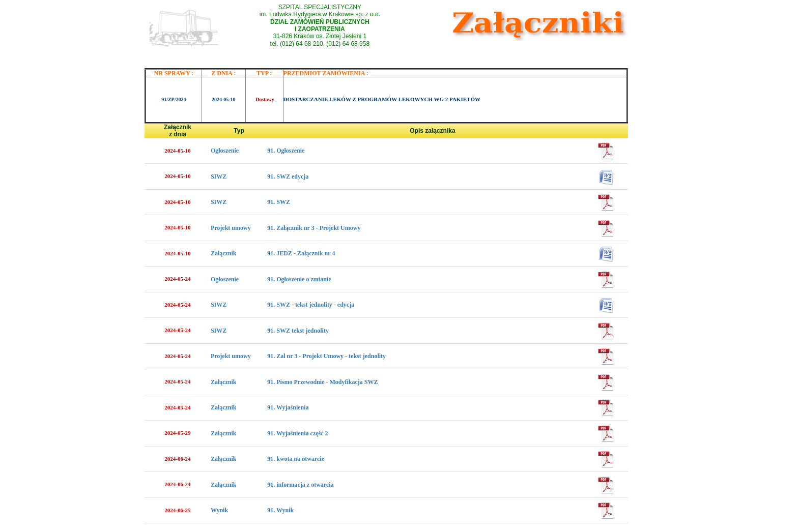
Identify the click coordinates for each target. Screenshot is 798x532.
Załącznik (224, 253)
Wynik (219, 510)
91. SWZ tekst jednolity (298, 331)
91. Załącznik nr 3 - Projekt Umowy (314, 228)
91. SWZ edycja (288, 176)
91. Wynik (280, 510)
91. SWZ (279, 202)
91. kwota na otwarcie (296, 459)
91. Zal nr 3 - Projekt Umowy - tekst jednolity (326, 356)
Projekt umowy (231, 228)
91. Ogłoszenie (286, 151)
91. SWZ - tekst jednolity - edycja (311, 305)
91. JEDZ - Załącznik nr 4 (301, 253)
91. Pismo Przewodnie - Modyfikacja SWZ (322, 382)
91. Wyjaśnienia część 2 (297, 433)
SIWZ (219, 176)
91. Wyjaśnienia (288, 407)
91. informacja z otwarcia (300, 485)
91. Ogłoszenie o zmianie (299, 279)
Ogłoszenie (225, 151)
